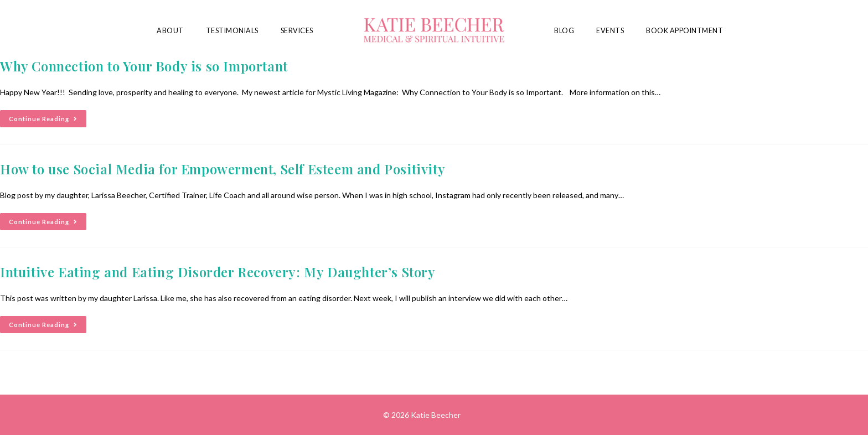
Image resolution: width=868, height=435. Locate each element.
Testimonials (232, 31)
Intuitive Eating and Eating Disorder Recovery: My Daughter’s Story (218, 272)
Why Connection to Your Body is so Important (144, 66)
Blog (564, 31)
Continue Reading (48, 116)
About (170, 31)
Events (610, 31)
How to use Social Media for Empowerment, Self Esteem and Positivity (223, 169)
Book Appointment (684, 31)
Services (297, 31)
